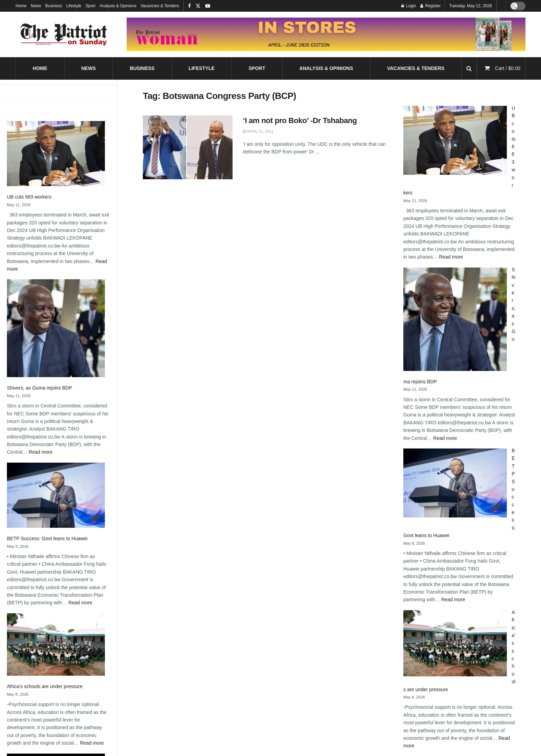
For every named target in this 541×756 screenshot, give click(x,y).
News (36, 6)
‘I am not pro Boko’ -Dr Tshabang (300, 120)
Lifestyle (74, 6)
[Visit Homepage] (64, 34)
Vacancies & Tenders (160, 6)
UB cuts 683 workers (29, 197)
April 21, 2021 (258, 131)
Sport (91, 6)
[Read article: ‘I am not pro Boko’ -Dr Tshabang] (188, 148)
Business (54, 6)
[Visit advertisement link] (326, 34)
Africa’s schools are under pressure (45, 686)
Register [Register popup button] (430, 6)
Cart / (508, 68)
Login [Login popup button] (409, 6)
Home (21, 6)
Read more (41, 452)
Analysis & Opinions (118, 6)
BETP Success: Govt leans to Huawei (47, 538)
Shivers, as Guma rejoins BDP (40, 388)
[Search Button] (469, 68)
